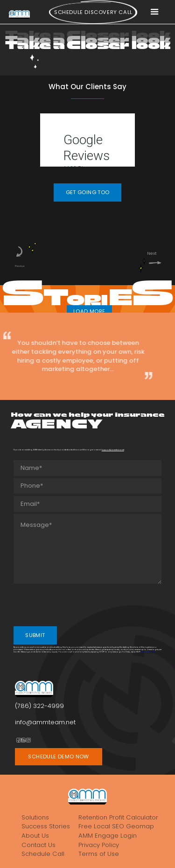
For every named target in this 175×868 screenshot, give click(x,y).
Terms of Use (99, 854)
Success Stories (46, 826)
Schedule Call (43, 854)
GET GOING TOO (88, 192)
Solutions (35, 817)
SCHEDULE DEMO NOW (58, 756)
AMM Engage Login (108, 836)
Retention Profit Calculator (118, 817)
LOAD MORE (89, 311)
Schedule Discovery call (93, 12)
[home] (19, 14)
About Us (35, 836)
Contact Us (38, 845)
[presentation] (84, 604)
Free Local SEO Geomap (116, 826)
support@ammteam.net (113, 450)
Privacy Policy (148, 652)
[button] (154, 12)
